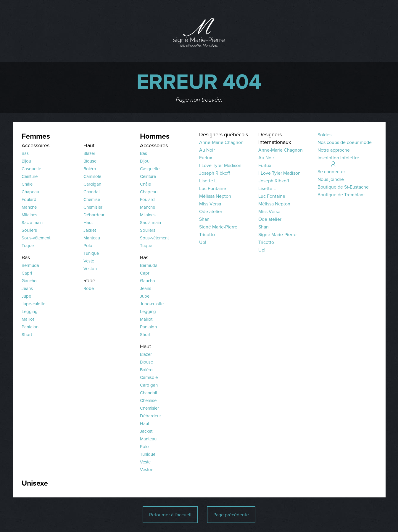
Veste (89, 261)
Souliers (29, 230)
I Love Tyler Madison (220, 165)
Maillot (28, 319)
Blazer (89, 153)
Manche (29, 207)
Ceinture (30, 176)
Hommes (155, 136)
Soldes (324, 135)
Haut (89, 145)
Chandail (92, 192)
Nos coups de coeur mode (345, 142)
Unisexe (35, 483)
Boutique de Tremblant (341, 195)
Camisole (92, 176)
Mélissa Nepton (215, 196)
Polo (88, 246)
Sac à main (32, 223)
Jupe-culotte (33, 304)
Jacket (90, 230)
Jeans (27, 288)
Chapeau (30, 192)
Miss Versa (210, 204)
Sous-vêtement (36, 238)
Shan (204, 219)
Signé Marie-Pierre (218, 227)
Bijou (26, 161)
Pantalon (30, 327)
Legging (30, 312)
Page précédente (231, 515)
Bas (25, 153)
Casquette (31, 169)
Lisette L (208, 181)
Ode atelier (211, 211)
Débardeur (94, 215)
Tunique (91, 253)
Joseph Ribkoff (215, 173)
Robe (89, 280)
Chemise (92, 199)
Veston (90, 269)
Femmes (36, 136)
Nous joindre (331, 179)
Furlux (206, 158)
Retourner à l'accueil (170, 515)
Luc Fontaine (213, 188)
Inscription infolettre (338, 158)
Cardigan (92, 184)
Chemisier (93, 207)
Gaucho (29, 281)
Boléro (90, 169)
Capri (27, 273)
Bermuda (30, 265)
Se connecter (331, 172)
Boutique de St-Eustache (343, 187)
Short (27, 335)
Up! (203, 242)
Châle (27, 184)
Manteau (92, 238)
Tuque (28, 246)
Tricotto (207, 235)
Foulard (29, 199)
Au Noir (207, 150)
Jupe (26, 296)
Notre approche (334, 150)
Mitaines (29, 215)
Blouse (90, 161)
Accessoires (36, 145)
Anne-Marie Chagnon (221, 142)
